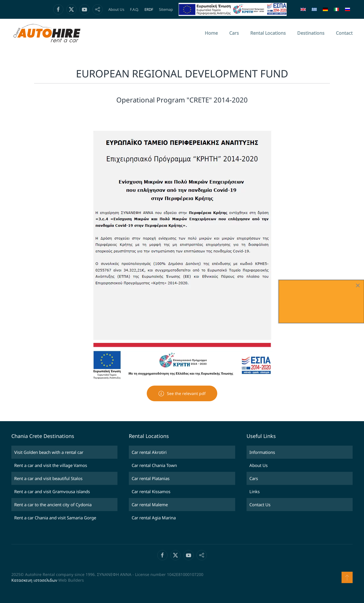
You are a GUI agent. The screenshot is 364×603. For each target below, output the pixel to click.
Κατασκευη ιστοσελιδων (34, 580)
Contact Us (260, 505)
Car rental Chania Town (154, 465)
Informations (262, 452)
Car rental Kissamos (151, 491)
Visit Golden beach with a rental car (49, 452)
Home (211, 33)
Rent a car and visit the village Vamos (51, 465)
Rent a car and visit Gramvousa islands (52, 491)
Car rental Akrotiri (149, 452)
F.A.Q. (134, 9)
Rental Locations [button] (268, 33)
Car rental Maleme (150, 505)
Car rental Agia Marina (154, 518)
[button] (347, 577)
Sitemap (166, 9)
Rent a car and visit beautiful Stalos (48, 478)
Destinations (311, 33)
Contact (344, 33)
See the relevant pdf (182, 394)
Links (255, 491)
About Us (116, 9)
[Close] (358, 285)
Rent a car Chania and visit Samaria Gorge (55, 518)
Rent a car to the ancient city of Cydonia (53, 505)
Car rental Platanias (151, 478)
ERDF (149, 9)
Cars (234, 33)
